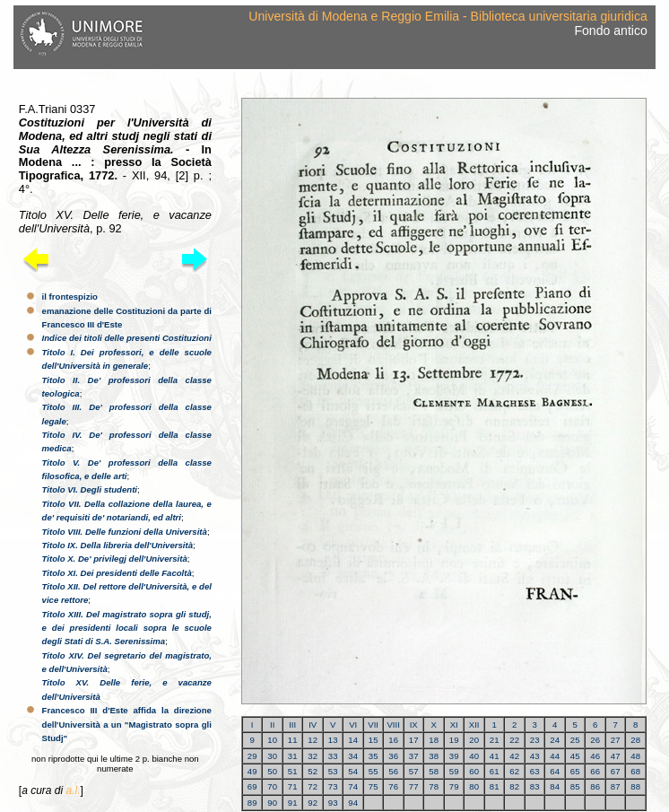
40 (474, 756)
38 (434, 756)
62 (514, 771)
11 (293, 740)
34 (353, 756)
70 (272, 786)
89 (252, 803)
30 (272, 756)
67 (616, 771)
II (272, 725)
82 (514, 786)
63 (535, 771)
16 (393, 740)
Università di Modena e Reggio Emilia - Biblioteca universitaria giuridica (447, 16)
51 (293, 771)
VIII (393, 725)
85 (575, 786)
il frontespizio (70, 297)
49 (252, 771)
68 (635, 771)
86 (595, 786)
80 (474, 786)
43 (535, 756)
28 (635, 740)
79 (454, 786)
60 (474, 771)
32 (313, 756)
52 (313, 771)
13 (333, 740)
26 (595, 740)
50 (272, 771)
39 (454, 756)
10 (272, 740)
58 (434, 771)
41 (495, 756)
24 (555, 740)
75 (374, 786)
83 (535, 786)
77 (414, 786)
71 (293, 786)
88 (635, 786)
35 (374, 756)
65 (575, 771)
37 (414, 756)
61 (495, 771)
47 (616, 756)
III (292, 725)
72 (313, 786)
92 (313, 803)
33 (333, 756)
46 (595, 756)
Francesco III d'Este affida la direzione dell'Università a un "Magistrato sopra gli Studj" (127, 724)
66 (595, 771)
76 (393, 786)
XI (454, 725)
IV (313, 725)
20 (474, 740)
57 (414, 771)
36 (393, 756)
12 (313, 740)
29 (252, 756)
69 (252, 786)
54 (353, 771)
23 (535, 740)
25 (575, 740)
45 (575, 756)
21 (495, 740)
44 (555, 756)
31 (293, 756)
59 (454, 771)
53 (333, 771)
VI (353, 725)
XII (474, 725)
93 (333, 803)
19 (454, 740)
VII (373, 725)
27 (616, 740)
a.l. (73, 790)
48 (635, 756)
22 (514, 740)
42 (514, 756)
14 (353, 740)
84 (555, 786)
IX (414, 725)
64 (555, 771)
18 (434, 740)
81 (495, 786)
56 (393, 771)
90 (272, 803)
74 (353, 786)
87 (616, 786)
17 (414, 740)
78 (434, 786)
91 (293, 803)
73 (333, 786)
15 (374, 740)
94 (353, 803)
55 (374, 771)
